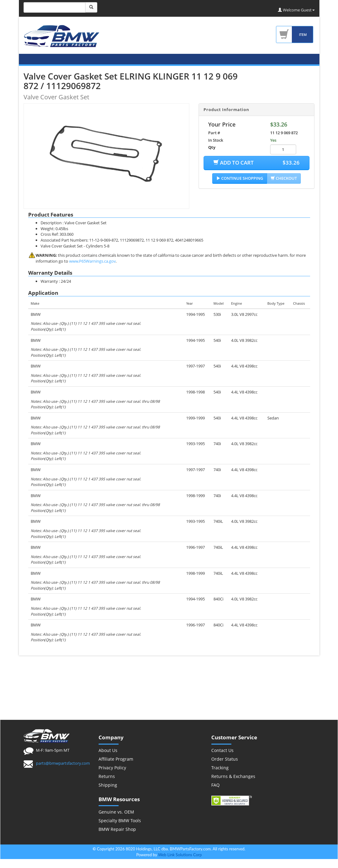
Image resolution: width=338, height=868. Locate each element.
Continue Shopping (240, 178)
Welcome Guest (296, 10)
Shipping (108, 785)
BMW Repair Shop (117, 829)
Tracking (220, 768)
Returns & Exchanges (233, 776)
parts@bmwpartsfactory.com (63, 763)
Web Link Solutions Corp (180, 855)
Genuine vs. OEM (116, 812)
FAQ (215, 785)
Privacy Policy (112, 768)
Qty (212, 147)
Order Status (225, 759)
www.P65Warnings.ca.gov (92, 261)
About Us (108, 750)
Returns (107, 776)
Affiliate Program (116, 759)
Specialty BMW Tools (120, 821)
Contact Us (222, 750)
